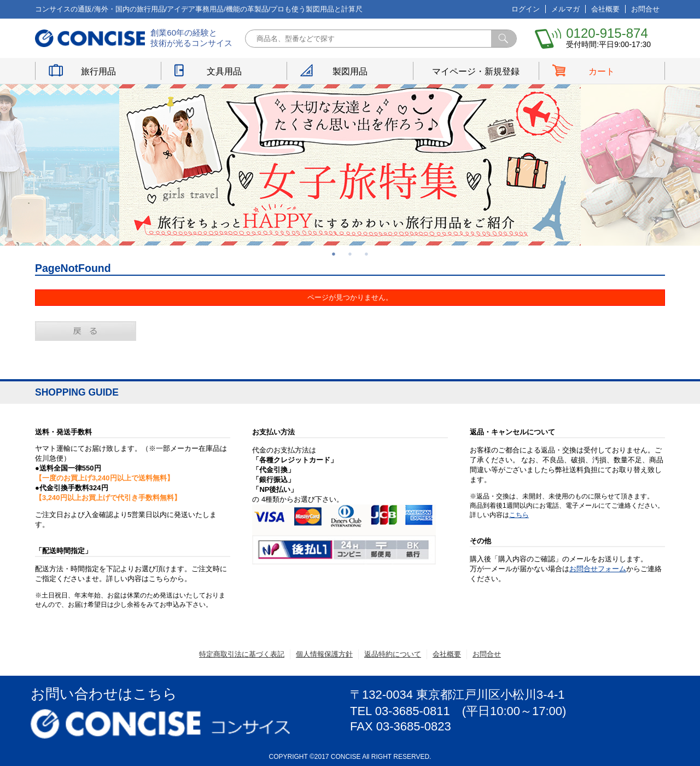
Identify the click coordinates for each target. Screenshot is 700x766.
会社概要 (605, 9)
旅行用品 (98, 71)
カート (602, 71)
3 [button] (366, 254)
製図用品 (350, 71)
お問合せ (645, 9)
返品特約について (393, 654)
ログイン (526, 9)
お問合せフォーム (598, 569)
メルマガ (565, 9)
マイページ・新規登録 (476, 71)
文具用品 (224, 71)
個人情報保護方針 (324, 654)
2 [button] (350, 254)
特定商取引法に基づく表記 (242, 654)
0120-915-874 (607, 33)
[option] (350, 165)
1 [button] (334, 254)
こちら (519, 515)
